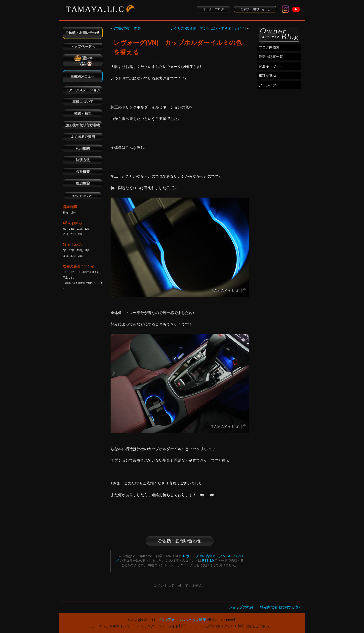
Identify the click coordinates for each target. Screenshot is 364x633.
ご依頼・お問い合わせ (255, 9)
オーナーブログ (213, 9)
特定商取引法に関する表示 (281, 607)
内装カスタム (216, 556)
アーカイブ (267, 85)
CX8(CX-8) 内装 (127, 28)
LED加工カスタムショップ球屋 (182, 620)
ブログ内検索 (269, 47)
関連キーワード (271, 66)
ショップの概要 (241, 607)
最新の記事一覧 (271, 57)
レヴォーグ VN (194, 556)
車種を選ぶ (267, 76)
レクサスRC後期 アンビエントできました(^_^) (208, 28)
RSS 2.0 (208, 561)
